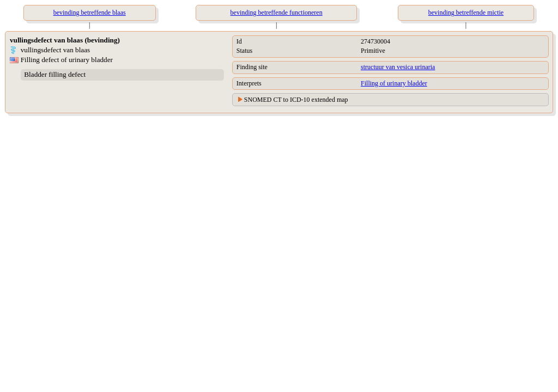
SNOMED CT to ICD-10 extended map (296, 100)
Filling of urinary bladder (394, 83)
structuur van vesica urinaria (398, 67)
